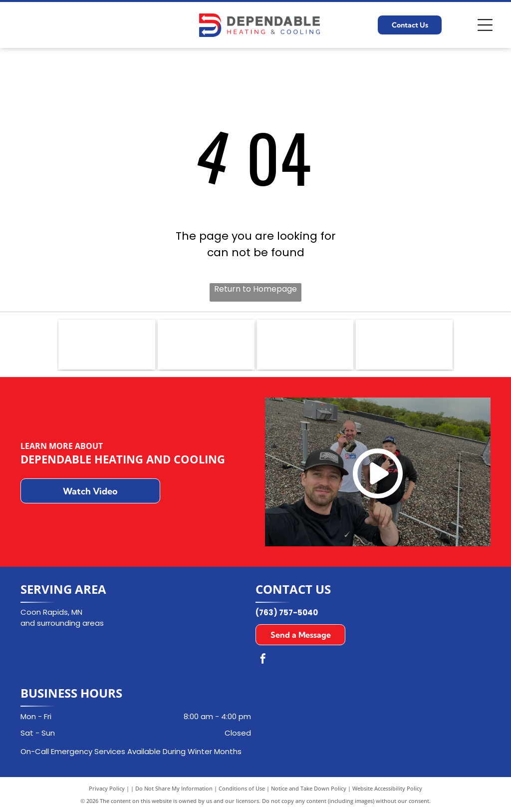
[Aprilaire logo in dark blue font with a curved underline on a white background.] (305, 345)
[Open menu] (485, 25)
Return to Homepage (255, 289)
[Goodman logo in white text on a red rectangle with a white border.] (404, 345)
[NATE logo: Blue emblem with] (107, 345)
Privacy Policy (107, 788)
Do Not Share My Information (174, 788)
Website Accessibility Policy (387, 788)
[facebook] (263, 660)
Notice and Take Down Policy (309, 788)
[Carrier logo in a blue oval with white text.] (206, 345)
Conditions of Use (242, 788)
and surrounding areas (62, 623)
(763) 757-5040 (287, 612)
